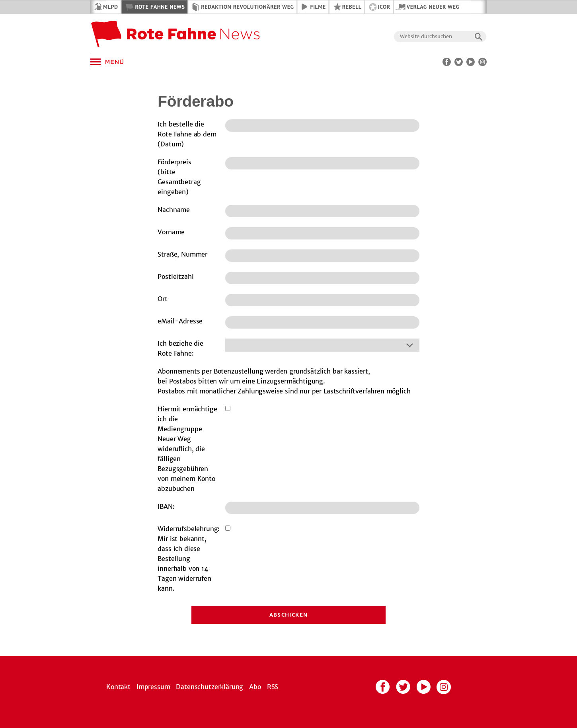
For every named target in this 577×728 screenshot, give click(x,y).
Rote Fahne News (160, 7)
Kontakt (118, 687)
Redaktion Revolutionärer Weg (247, 7)
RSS (273, 687)
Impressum (153, 687)
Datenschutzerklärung (210, 687)
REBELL (352, 7)
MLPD (110, 7)
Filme (318, 7)
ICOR (384, 7)
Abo (255, 687)
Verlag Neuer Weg (433, 7)
